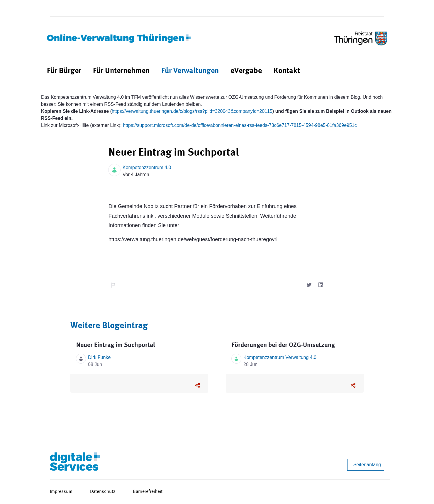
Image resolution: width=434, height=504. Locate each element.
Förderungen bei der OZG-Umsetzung (283, 345)
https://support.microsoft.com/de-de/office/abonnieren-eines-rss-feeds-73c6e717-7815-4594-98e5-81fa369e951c (240, 125)
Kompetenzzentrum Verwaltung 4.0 (280, 357)
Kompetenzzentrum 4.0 (147, 167)
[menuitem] (64, 71)
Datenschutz (103, 492)
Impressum (61, 492)
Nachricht (113, 286)
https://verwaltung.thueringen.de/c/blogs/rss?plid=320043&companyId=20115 (192, 111)
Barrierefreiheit (148, 492)
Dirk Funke (99, 357)
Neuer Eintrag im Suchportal (116, 345)
